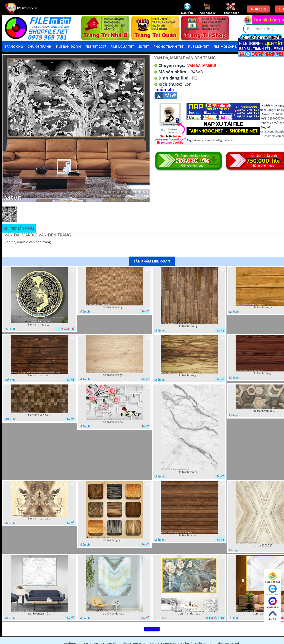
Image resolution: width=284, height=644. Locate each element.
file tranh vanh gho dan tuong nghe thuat (264, 307)
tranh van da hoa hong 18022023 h (189, 614)
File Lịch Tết (199, 46)
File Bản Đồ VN (68, 46)
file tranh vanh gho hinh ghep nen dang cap (189, 326)
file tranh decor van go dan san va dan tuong (189, 535)
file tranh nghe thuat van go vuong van (114, 540)
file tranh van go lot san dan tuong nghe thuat (114, 375)
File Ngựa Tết (122, 46)
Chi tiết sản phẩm (19, 228)
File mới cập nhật (229, 46)
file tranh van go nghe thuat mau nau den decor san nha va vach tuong (39, 375)
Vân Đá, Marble (202, 66)
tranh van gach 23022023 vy (39, 614)
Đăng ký (258, 9)
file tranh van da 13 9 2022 (39, 519)
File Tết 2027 (96, 46)
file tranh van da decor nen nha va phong (189, 472)
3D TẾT (144, 46)
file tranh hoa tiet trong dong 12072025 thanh (39, 325)
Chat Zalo (273, 590)
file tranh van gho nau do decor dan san (264, 373)
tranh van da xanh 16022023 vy (114, 614)
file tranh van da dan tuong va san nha (264, 411)
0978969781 (21, 8)
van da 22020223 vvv (264, 546)
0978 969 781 (273, 578)
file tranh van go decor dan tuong (189, 375)
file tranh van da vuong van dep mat (39, 415)
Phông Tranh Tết (168, 46)
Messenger (273, 603)
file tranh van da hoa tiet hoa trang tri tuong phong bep (114, 422)
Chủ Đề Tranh (39, 46)
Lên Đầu (273, 615)
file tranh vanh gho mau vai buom (114, 307)
